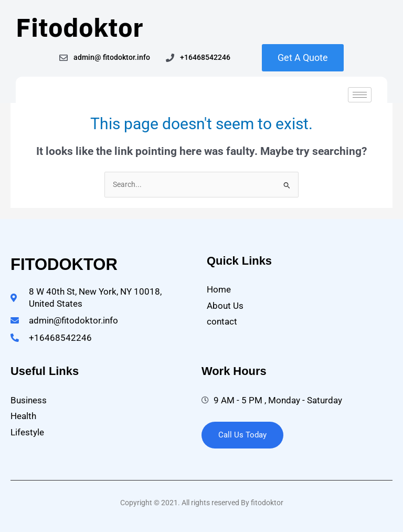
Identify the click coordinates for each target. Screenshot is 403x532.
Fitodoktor (79, 27)
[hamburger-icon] (360, 95)
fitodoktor (64, 264)
